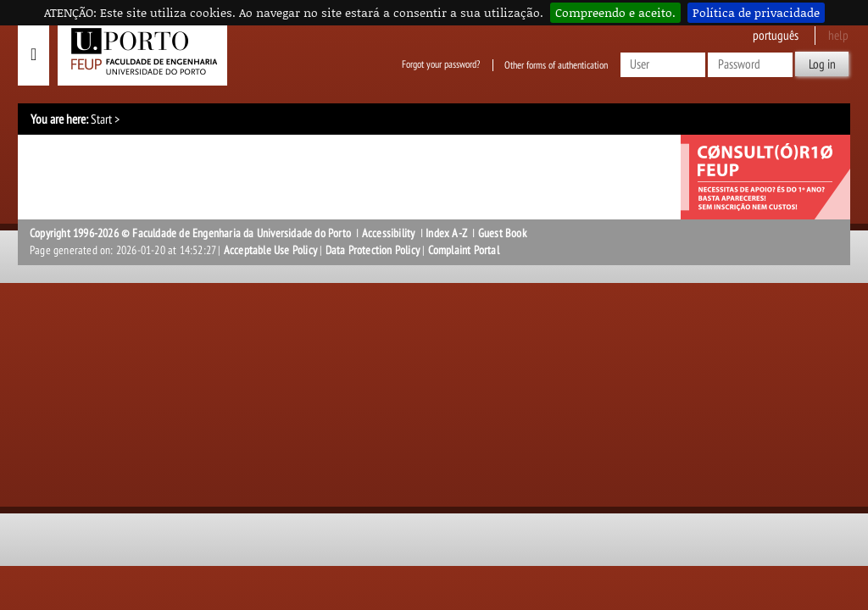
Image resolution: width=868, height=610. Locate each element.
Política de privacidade (756, 12)
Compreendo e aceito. (615, 12)
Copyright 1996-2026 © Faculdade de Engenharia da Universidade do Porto (190, 233)
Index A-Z (446, 233)
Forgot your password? (441, 65)
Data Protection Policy (373, 250)
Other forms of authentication (556, 65)
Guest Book (502, 233)
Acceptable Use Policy (270, 250)
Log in (822, 64)
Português (776, 36)
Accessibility (389, 233)
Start (101, 119)
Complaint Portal (464, 250)
